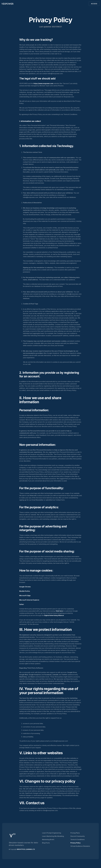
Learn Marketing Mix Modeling (53, 836)
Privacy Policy (75, 843)
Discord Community (78, 836)
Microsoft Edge (25, 596)
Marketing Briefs (48, 840)
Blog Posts (46, 843)
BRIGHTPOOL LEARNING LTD (26, 849)
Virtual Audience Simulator (80, 846)
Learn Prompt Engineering (52, 833)
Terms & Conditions (78, 840)
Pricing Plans (75, 833)
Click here (59, 611)
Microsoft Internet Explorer (29, 600)
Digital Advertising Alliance (54, 615)
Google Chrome (25, 587)
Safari (22, 604)
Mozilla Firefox (25, 591)
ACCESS (94, 4)
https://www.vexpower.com (43, 83)
